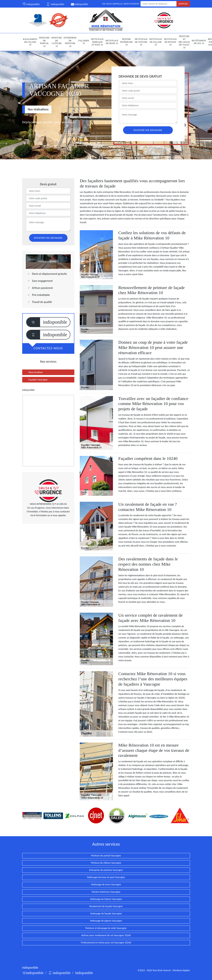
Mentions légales (181, 970)
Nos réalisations (38, 109)
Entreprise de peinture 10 (70, 42)
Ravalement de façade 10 (30, 42)
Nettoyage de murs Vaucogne (106, 884)
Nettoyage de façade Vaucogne (106, 914)
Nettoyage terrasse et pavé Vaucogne (106, 877)
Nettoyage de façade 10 (156, 42)
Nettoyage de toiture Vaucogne (106, 899)
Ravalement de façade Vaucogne (106, 906)
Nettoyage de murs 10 (112, 42)
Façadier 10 (84, 42)
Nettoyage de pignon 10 (170, 42)
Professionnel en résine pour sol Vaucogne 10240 (106, 943)
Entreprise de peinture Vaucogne (106, 870)
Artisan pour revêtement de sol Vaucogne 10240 (106, 935)
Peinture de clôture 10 (57, 42)
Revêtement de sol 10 (199, 42)
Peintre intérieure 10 (127, 42)
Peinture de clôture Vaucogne (106, 863)
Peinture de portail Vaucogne (106, 856)
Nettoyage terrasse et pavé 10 (97, 42)
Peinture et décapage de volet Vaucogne (106, 928)
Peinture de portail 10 (44, 42)
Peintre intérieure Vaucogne (106, 892)
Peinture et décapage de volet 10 (184, 42)
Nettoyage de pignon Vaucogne (106, 921)
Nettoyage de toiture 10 (141, 42)
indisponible (31, 4)
